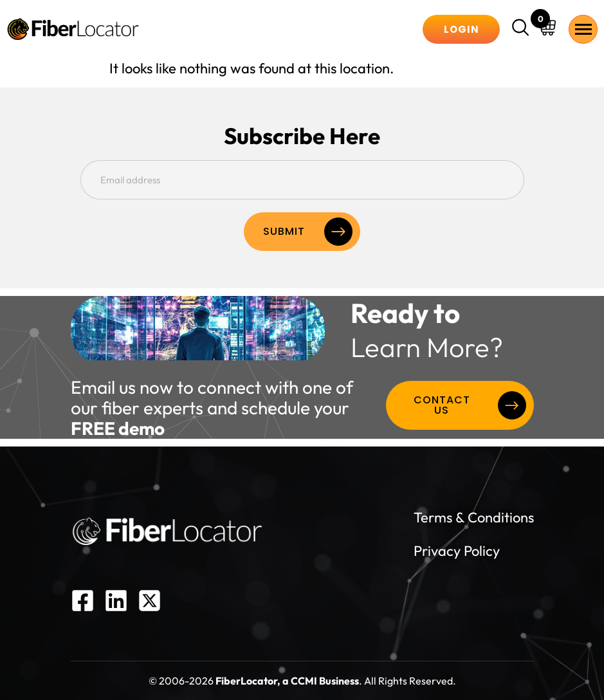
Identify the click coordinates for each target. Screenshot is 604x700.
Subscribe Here (302, 136)
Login (462, 29)
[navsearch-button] (522, 29)
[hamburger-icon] (583, 29)
